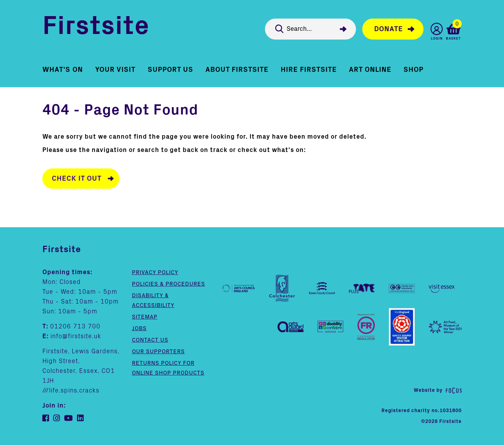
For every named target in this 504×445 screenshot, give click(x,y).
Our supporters (158, 352)
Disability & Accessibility (153, 300)
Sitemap (145, 317)
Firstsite (96, 27)
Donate (388, 29)
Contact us (150, 340)
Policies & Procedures (169, 284)
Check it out (77, 179)
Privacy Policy (155, 272)
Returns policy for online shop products (168, 368)
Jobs (139, 328)
